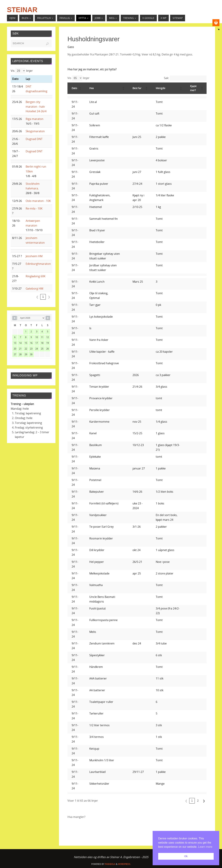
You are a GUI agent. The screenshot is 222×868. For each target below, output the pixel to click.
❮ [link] (186, 801)
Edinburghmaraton (38, 264)
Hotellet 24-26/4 (36, 111)
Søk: (166, 78)
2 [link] (198, 801)
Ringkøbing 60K (36, 276)
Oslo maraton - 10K (38, 201)
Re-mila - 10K (34, 208)
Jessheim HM (34, 256)
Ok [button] (186, 856)
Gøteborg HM (34, 289)
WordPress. (124, 864)
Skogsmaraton (35, 131)
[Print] (216, 23)
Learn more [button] (205, 847)
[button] (80, 88)
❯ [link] (204, 801)
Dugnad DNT (34, 139)
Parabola (110, 864)
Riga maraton (35, 119)
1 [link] (192, 801)
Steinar (22, 10)
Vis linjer (78, 78)
